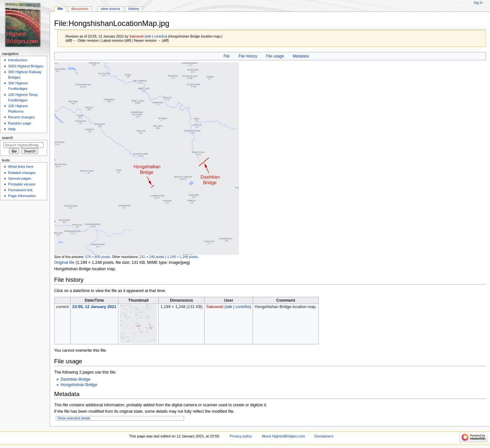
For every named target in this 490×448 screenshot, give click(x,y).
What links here (21, 167)
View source (110, 9)
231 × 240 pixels (152, 257)
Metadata (301, 56)
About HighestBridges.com (283, 436)
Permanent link (20, 190)
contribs (160, 36)
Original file (64, 263)
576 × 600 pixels (98, 257)
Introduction (18, 60)
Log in (478, 3)
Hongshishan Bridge (79, 385)
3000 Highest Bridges (26, 66)
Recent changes (21, 117)
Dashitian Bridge (76, 379)
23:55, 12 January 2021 (94, 307)
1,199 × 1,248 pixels (182, 257)
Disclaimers (324, 436)
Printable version (22, 184)
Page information (22, 196)
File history (248, 56)
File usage (275, 56)
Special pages (20, 178)
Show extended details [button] (74, 418)
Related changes (22, 173)
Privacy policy (241, 436)
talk (149, 36)
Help (12, 129)
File (227, 56)
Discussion (80, 9)
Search (8, 138)
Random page (20, 123)
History (134, 9)
